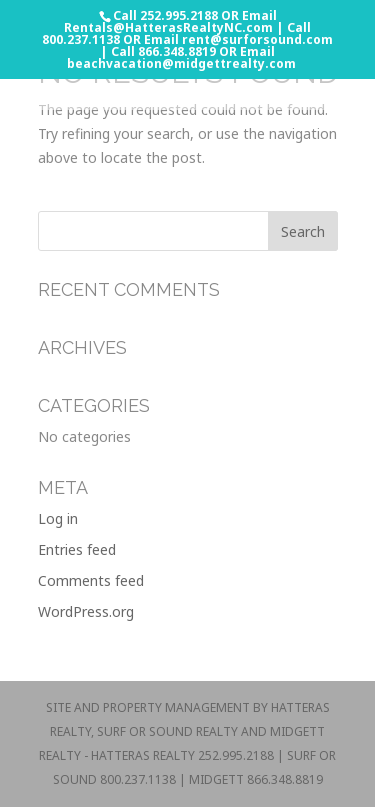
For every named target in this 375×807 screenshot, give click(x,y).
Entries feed (77, 549)
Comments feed (91, 580)
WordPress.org (86, 611)
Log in (58, 518)
